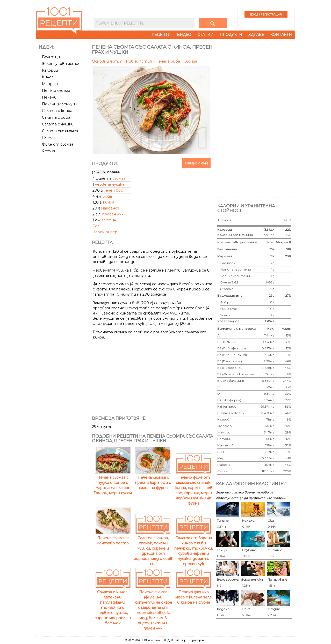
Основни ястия (108, 61)
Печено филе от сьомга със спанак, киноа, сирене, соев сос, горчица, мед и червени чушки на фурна (193, 488)
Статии (205, 35)
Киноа (48, 77)
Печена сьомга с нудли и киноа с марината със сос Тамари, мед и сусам (113, 483)
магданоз (110, 208)
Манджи (50, 84)
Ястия (49, 151)
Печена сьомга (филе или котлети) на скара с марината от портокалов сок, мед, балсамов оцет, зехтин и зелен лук (153, 608)
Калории (50, 70)
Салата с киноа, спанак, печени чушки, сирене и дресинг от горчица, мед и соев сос (153, 548)
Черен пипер (105, 232)
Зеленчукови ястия (61, 64)
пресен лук (113, 214)
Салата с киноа (57, 111)
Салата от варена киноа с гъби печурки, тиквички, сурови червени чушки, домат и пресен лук (193, 548)
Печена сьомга (56, 91)
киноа (109, 202)
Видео (184, 35)
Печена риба (168, 61)
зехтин (109, 220)
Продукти (231, 35)
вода (107, 196)
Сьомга (49, 138)
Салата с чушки (58, 124)
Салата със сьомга (60, 131)
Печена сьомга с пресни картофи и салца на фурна (153, 480)
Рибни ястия (139, 61)
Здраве (256, 35)
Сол (96, 226)
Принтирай (196, 163)
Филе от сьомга (58, 144)
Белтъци (51, 57)
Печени (49, 97)
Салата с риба (56, 117)
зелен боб (114, 190)
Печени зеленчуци (60, 104)
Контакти (281, 35)
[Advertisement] (64, 236)
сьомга (119, 178)
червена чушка (110, 184)
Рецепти (161, 35)
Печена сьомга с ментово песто (113, 538)
